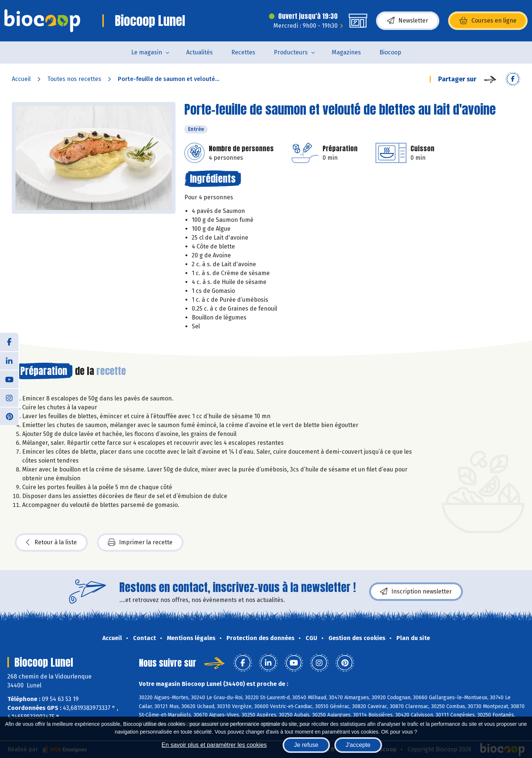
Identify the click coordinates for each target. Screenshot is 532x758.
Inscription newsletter (416, 592)
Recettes (243, 52)
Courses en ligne (488, 21)
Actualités (199, 52)
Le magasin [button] (147, 52)
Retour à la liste (51, 542)
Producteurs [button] (291, 52)
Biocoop (390, 52)
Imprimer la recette (140, 542)
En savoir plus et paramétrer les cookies (214, 745)
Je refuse (306, 745)
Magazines (346, 52)
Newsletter (408, 21)
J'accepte (358, 745)
